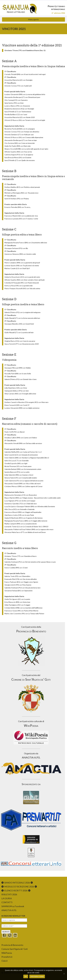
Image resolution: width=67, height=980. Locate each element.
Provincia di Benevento (12, 945)
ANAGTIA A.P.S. (9, 910)
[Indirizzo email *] (14, 926)
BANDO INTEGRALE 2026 (17, 883)
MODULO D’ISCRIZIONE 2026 (19, 887)
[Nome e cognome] (14, 920)
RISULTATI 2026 (9, 894)
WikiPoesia (7, 953)
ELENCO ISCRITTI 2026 (16, 890)
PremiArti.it (7, 957)
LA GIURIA (7, 898)
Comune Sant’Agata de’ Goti (15, 949)
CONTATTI (7, 902)
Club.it (5, 961)
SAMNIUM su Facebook (13, 906)
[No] (64, 974)
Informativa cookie (37, 976)
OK (26, 976)
